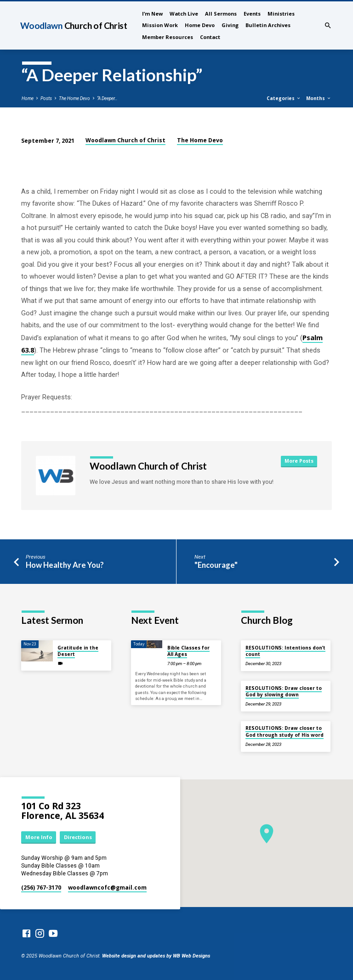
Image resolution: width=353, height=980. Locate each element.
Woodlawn (74, 25)
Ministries (281, 14)
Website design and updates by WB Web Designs (156, 956)
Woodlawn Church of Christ (125, 140)
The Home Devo (74, 98)
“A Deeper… (107, 98)
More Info (39, 837)
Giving (230, 25)
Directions (78, 837)
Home (28, 98)
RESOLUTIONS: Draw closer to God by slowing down (284, 691)
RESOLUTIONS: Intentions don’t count (285, 651)
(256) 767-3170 (41, 888)
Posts (46, 98)
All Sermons (221, 14)
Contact (210, 37)
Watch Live (184, 14)
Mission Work (160, 25)
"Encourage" (216, 565)
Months (319, 98)
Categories (284, 98)
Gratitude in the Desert (78, 651)
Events (252, 14)
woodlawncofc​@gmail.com (107, 888)
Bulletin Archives (268, 25)
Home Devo (200, 25)
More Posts (299, 461)
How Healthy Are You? (65, 565)
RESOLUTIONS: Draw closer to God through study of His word (285, 731)
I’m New (152, 14)
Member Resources (168, 37)
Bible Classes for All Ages (188, 651)
